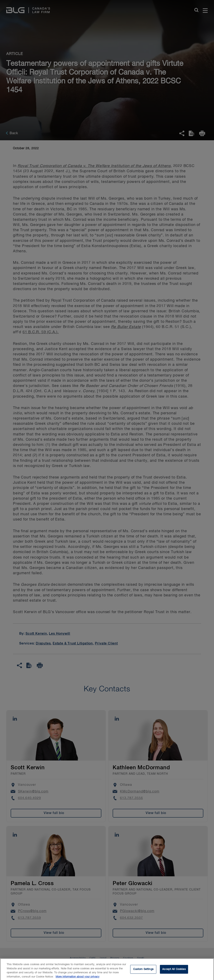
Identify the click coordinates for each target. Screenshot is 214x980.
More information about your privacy (78, 978)
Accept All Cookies (174, 971)
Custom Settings (143, 971)
